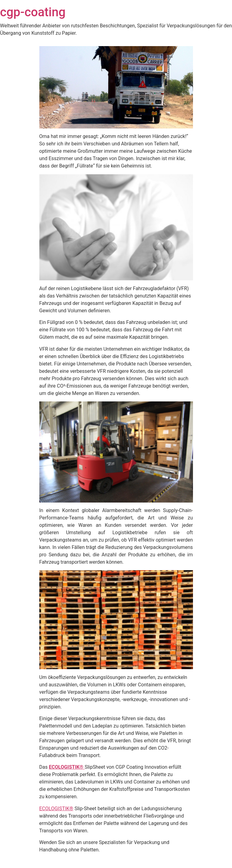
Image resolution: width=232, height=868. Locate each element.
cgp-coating (33, 12)
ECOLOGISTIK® (67, 767)
